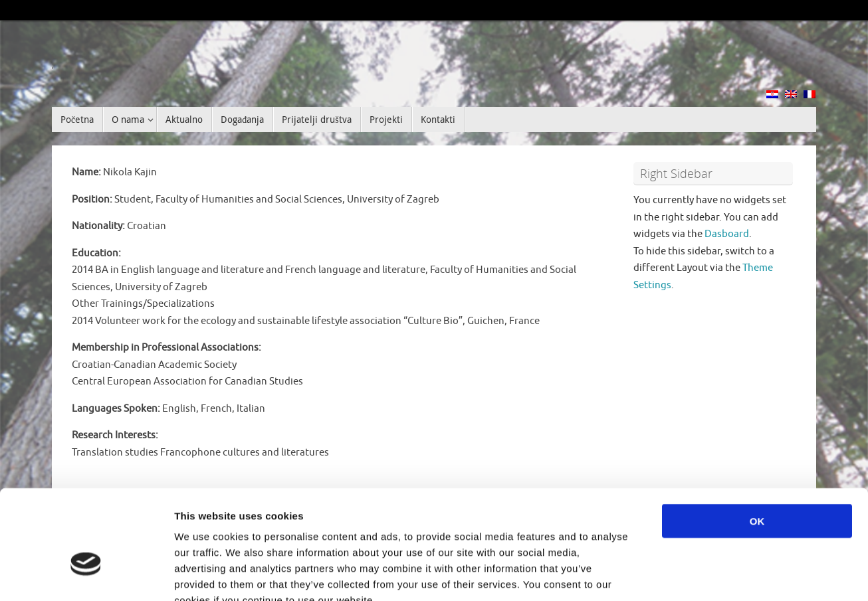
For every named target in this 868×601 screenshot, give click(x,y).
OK (757, 442)
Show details (698, 575)
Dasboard (727, 234)
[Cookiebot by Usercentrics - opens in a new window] (86, 575)
